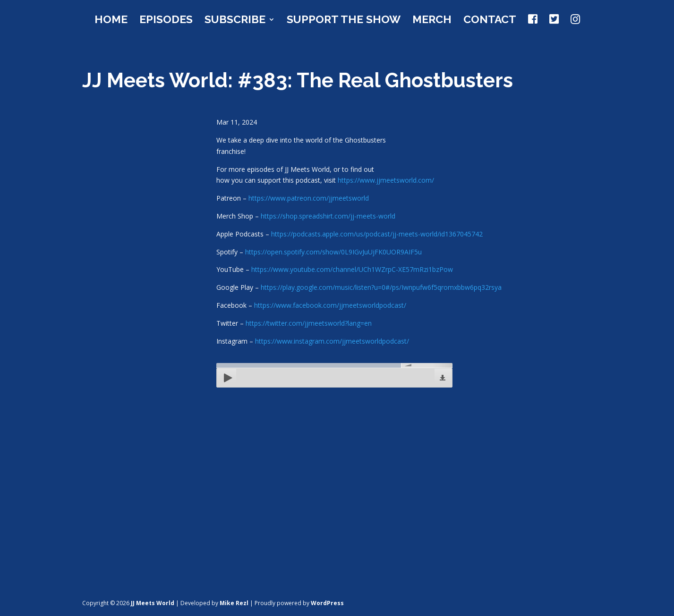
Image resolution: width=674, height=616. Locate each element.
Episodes (166, 21)
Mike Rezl (234, 603)
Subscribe (235, 21)
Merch (432, 21)
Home (111, 21)
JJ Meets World (153, 603)
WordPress (327, 603)
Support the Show (344, 21)
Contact (490, 21)
